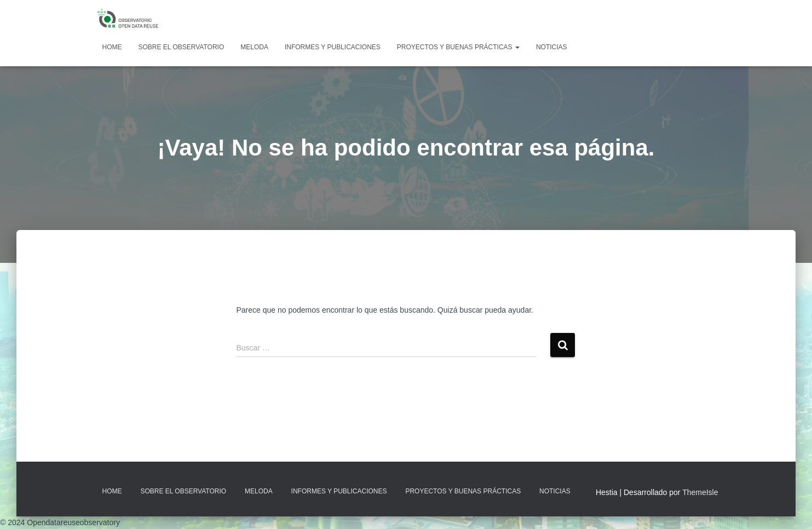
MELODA (254, 47)
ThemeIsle (700, 492)
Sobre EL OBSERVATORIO (182, 47)
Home (112, 47)
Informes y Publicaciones (333, 47)
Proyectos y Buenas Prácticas (458, 47)
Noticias (552, 47)
